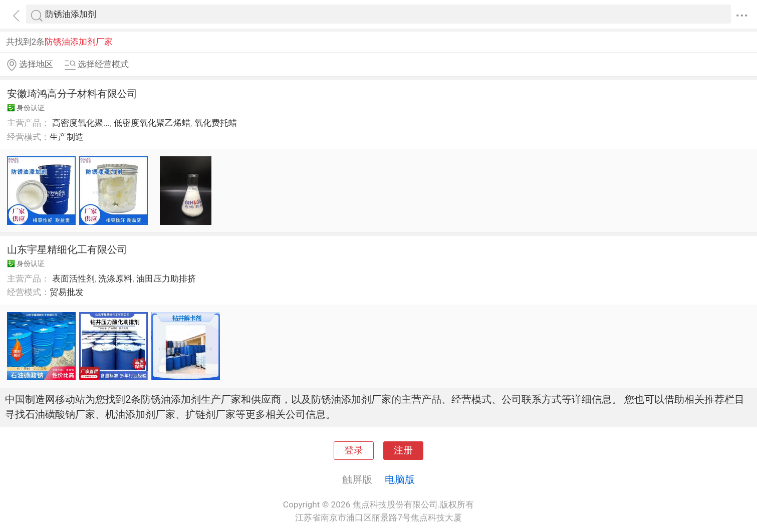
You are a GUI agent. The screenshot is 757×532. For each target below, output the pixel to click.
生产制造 (67, 137)
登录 (354, 450)
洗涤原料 (115, 279)
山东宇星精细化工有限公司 (67, 249)
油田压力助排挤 (166, 279)
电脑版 (400, 479)
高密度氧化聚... (81, 123)
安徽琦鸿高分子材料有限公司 (72, 94)
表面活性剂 (73, 279)
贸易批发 (67, 292)
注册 (403, 450)
